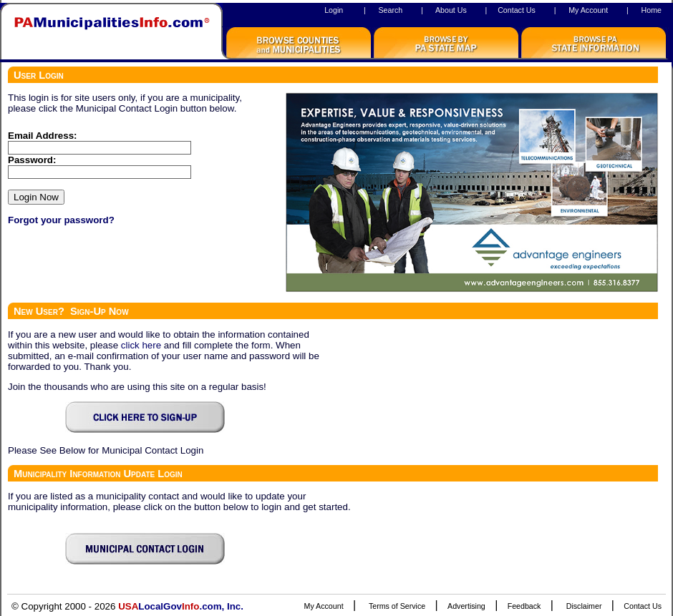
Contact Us (517, 10)
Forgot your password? (61, 220)
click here (141, 345)
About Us (451, 10)
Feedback (524, 606)
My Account (588, 10)
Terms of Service (397, 606)
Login (334, 10)
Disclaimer (584, 606)
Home (652, 10)
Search (390, 10)
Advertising (466, 606)
